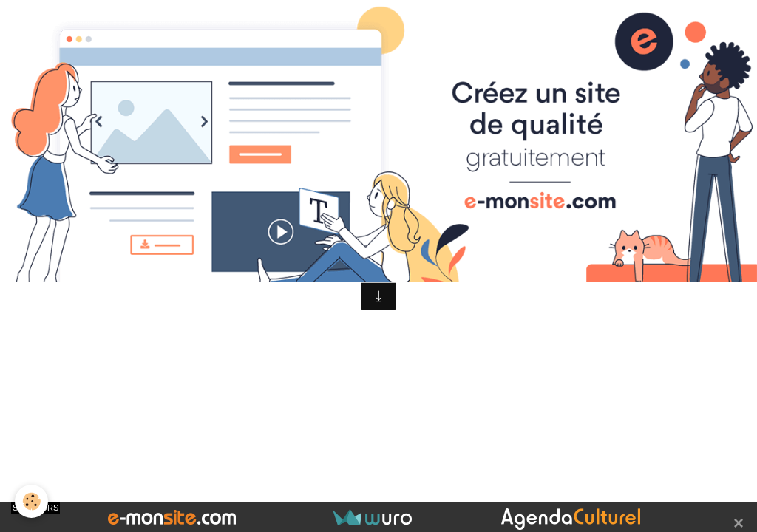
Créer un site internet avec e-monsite (286, 238)
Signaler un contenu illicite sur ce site (471, 238)
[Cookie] (31, 501)
